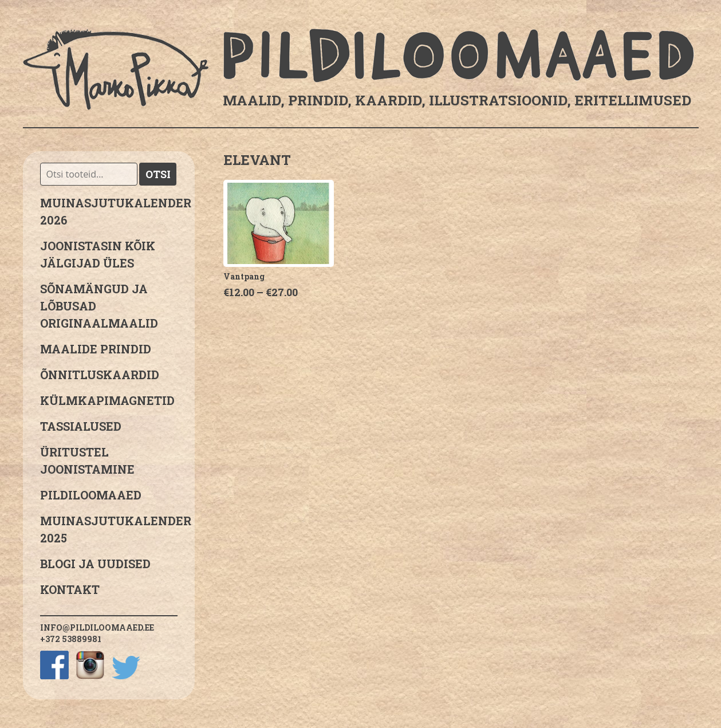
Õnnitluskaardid (100, 375)
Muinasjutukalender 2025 (109, 529)
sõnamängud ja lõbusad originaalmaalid (99, 306)
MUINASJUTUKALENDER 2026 (109, 211)
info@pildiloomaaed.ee (97, 627)
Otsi (158, 174)
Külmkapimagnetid (107, 400)
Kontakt (70, 589)
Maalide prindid (96, 349)
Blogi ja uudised (95, 564)
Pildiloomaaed (91, 495)
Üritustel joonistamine (87, 461)
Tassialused (81, 426)
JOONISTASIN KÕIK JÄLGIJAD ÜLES (98, 254)
